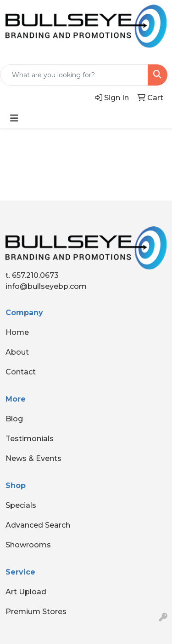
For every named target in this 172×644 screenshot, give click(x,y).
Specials (21, 505)
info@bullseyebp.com (46, 286)
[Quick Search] (74, 75)
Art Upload (26, 592)
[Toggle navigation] (14, 118)
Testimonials (30, 439)
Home (17, 332)
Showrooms (28, 545)
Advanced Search (38, 525)
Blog (14, 419)
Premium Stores (36, 612)
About (17, 352)
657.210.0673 (35, 275)
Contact (21, 372)
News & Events (33, 458)
